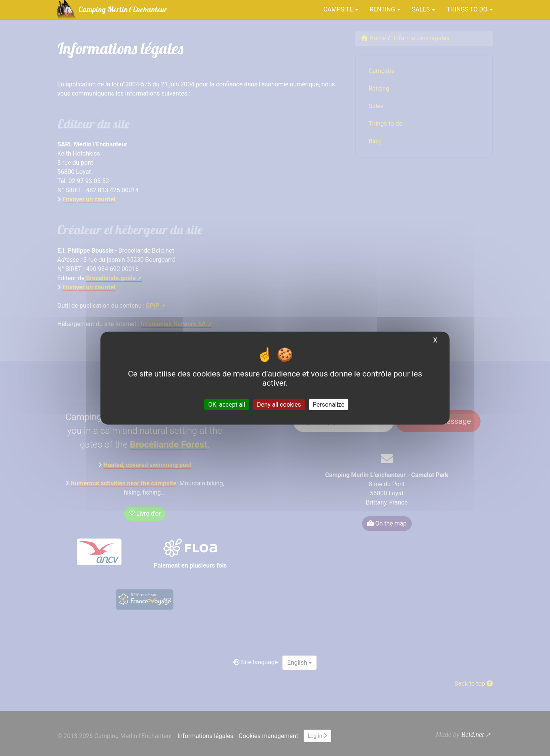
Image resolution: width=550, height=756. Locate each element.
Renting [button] (385, 9)
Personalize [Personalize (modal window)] (329, 404)
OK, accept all (227, 404)
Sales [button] (423, 9)
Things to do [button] (470, 9)
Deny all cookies (279, 404)
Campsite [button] (341, 9)
